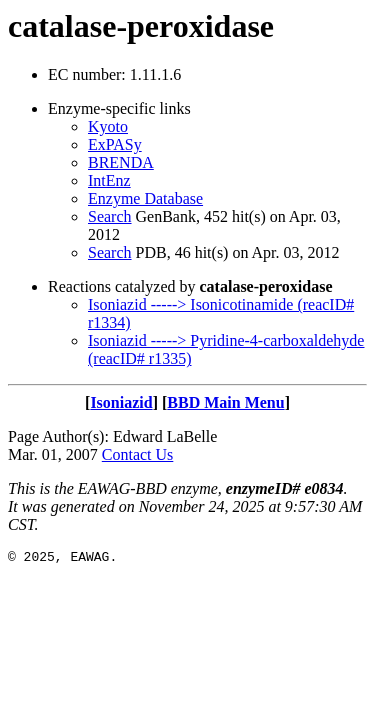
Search (110, 216)
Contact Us (138, 454)
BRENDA (121, 162)
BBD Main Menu (225, 402)
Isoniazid (121, 402)
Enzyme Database (145, 198)
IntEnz (109, 180)
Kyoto (108, 126)
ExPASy (115, 144)
